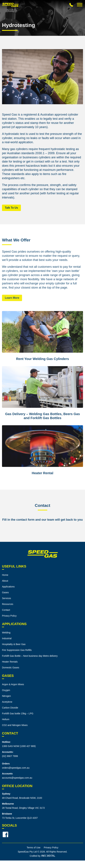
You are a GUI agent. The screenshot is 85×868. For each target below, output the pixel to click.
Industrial (7, 638)
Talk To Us (11, 208)
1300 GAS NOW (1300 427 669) (19, 746)
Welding (6, 633)
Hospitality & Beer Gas (14, 644)
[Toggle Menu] (80, 5)
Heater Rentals (10, 662)
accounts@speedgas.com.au (17, 778)
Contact (6, 610)
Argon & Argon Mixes (13, 684)
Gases (5, 592)
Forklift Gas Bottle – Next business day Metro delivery (30, 656)
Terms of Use (34, 848)
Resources (8, 604)
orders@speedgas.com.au (16, 768)
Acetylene (7, 702)
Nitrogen (6, 696)
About (5, 581)
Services (7, 598)
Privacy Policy (9, 616)
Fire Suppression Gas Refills (17, 650)
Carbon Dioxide (10, 708)
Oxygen (6, 690)
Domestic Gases (11, 668)
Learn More (12, 298)
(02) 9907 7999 (10, 756)
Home (5, 575)
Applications (8, 587)
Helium (6, 719)
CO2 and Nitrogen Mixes (15, 725)
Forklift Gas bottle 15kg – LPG (18, 713)
